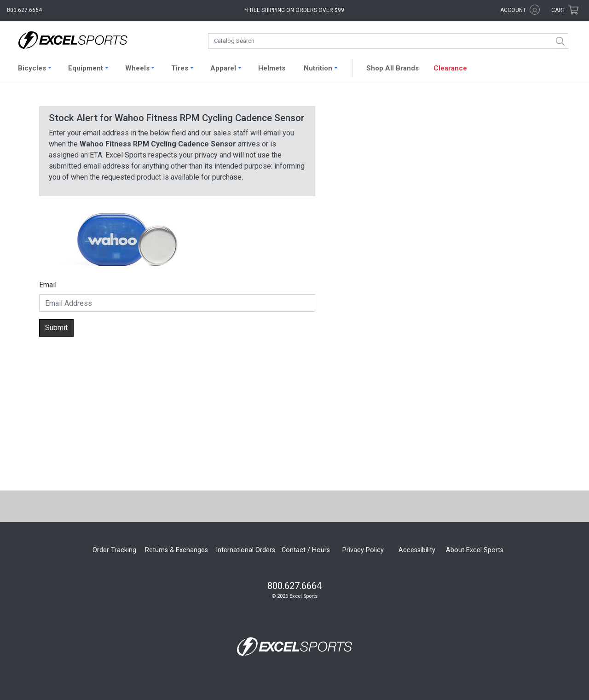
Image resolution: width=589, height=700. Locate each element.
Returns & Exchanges (176, 550)
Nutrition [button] (318, 68)
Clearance (450, 68)
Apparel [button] (223, 68)
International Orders (245, 550)
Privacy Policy (363, 550)
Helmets (272, 68)
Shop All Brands (393, 68)
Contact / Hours (306, 550)
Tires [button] (180, 68)
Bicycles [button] (32, 68)
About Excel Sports (475, 550)
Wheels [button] (137, 68)
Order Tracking (114, 550)
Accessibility (417, 550)
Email (48, 285)
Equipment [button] (86, 68)
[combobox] (388, 41)
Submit (56, 328)
